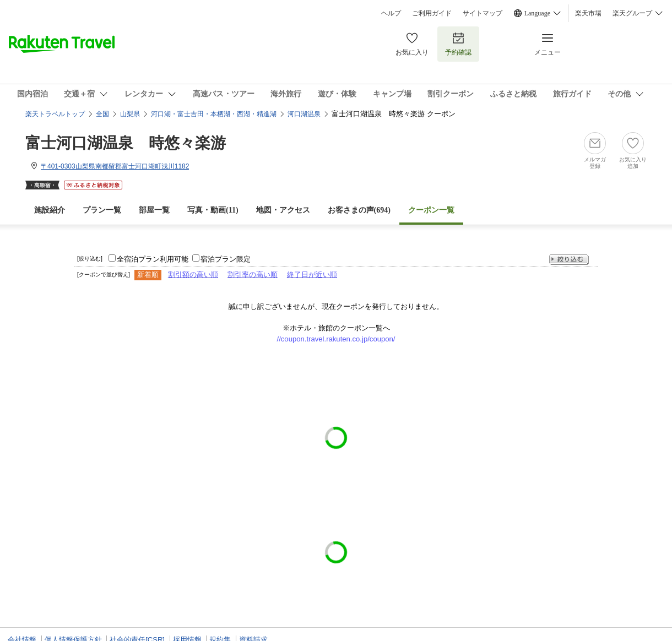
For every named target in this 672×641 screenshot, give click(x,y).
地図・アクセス (283, 210)
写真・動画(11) (213, 210)
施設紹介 (50, 210)
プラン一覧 (102, 210)
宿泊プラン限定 (226, 259)
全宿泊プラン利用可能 (153, 259)
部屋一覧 (154, 210)
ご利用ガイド (432, 13)
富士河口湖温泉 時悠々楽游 (126, 143)
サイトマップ (483, 13)
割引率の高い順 (253, 275)
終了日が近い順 (312, 275)
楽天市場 (588, 13)
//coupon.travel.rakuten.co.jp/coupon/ (336, 339)
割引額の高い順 (193, 275)
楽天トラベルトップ (55, 114)
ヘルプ (391, 13)
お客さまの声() (359, 210)
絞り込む (569, 260)
